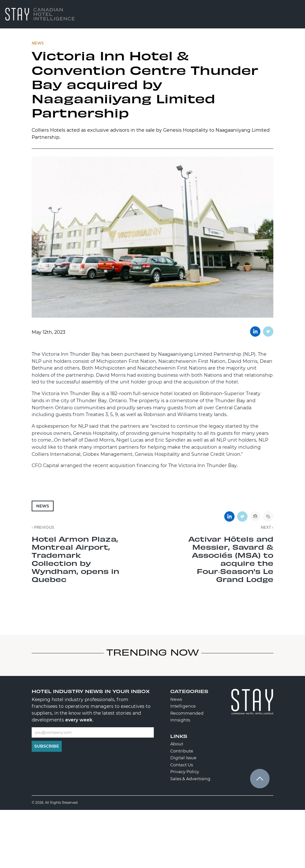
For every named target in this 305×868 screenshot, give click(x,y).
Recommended (187, 713)
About (177, 744)
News (43, 506)
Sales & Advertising (190, 779)
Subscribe (47, 746)
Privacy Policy (185, 771)
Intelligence (183, 706)
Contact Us (182, 765)
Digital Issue (183, 758)
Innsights (180, 720)
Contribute (182, 751)
